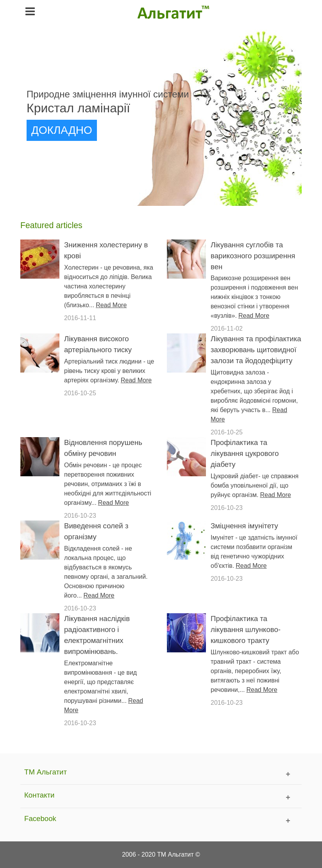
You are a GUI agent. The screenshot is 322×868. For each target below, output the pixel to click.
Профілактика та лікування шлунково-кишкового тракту (246, 629)
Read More (111, 305)
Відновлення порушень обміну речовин (103, 448)
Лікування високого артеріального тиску (98, 344)
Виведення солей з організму (96, 531)
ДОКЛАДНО (62, 130)
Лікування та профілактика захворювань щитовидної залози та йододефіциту (256, 350)
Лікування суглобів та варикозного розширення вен (253, 256)
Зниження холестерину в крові (106, 250)
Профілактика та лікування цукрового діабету (245, 453)
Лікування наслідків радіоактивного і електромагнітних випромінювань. (97, 635)
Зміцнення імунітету (244, 526)
